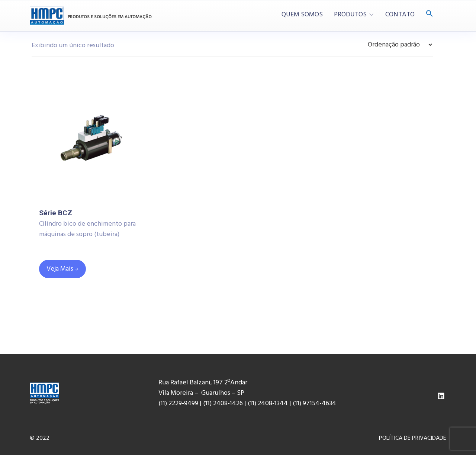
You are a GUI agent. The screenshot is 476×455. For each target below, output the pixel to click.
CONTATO (400, 15)
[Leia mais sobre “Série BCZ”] (62, 269)
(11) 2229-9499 (178, 404)
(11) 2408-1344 (268, 404)
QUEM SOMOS (302, 15)
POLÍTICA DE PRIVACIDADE (413, 438)
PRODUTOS (350, 15)
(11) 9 (299, 404)
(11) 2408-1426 (223, 404)
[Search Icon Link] (430, 14)
